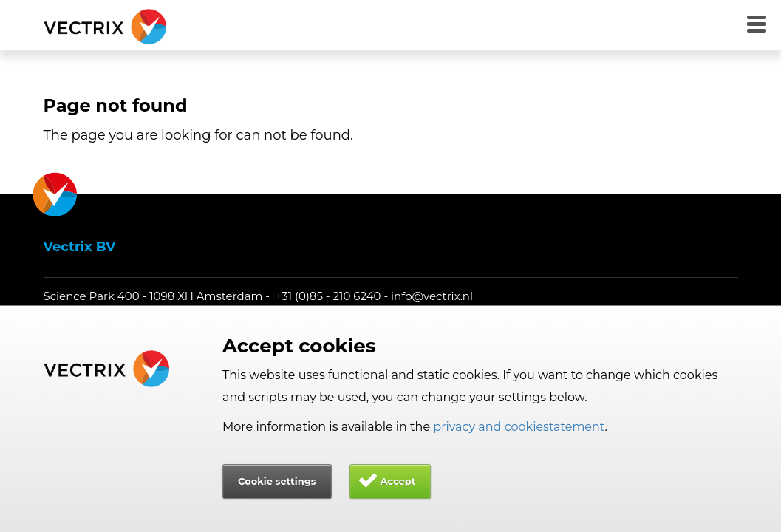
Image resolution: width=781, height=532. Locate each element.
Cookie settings (277, 481)
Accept (398, 481)
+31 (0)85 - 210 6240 (328, 296)
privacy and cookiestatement (519, 427)
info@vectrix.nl (432, 296)
